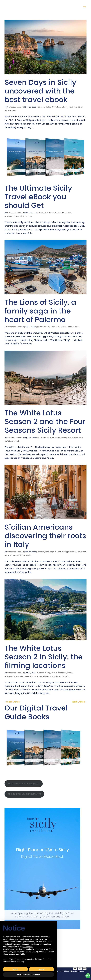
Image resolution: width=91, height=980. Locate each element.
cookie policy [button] (28, 947)
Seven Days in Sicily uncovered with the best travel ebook (40, 91)
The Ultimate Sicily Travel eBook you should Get (38, 197)
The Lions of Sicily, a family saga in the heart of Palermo (40, 311)
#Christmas (60, 213)
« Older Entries (12, 702)
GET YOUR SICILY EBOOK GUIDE (24, 784)
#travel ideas (10, 110)
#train (80, 107)
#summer (82, 552)
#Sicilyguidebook (69, 107)
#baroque (42, 213)
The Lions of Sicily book (69, 327)
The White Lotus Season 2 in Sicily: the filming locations (44, 657)
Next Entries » (79, 702)
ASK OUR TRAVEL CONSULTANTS (24, 794)
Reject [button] (15, 969)
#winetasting (64, 676)
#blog (48, 107)
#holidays (56, 107)
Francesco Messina (15, 107)
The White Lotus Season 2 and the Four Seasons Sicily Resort (45, 421)
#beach (41, 107)
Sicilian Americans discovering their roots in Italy (45, 536)
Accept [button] (41, 969)
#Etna (58, 437)
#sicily (69, 213)
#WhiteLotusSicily (12, 441)
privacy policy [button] (20, 939)
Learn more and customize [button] (28, 975)
